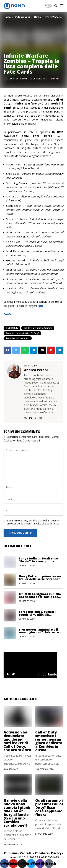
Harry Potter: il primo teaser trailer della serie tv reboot (40, 578)
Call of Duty (12, 328)
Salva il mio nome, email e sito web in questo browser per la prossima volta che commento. (33, 522)
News (37, 17)
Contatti (26, 853)
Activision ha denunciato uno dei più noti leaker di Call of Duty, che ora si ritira (17, 741)
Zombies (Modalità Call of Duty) (22, 333)
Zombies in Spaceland (18, 338)
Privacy (56, 853)
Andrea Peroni (18, 79)
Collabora (42, 853)
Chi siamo (11, 853)
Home (7, 17)
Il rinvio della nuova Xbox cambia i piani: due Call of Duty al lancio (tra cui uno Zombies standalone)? (17, 813)
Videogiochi (22, 17)
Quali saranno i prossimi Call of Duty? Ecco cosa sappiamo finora (49, 807)
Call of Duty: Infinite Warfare (38, 328)
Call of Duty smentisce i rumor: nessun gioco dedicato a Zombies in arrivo (49, 741)
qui (41, 306)
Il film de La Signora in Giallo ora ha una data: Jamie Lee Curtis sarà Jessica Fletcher (40, 597)
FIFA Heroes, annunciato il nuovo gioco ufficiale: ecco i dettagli (40, 632)
